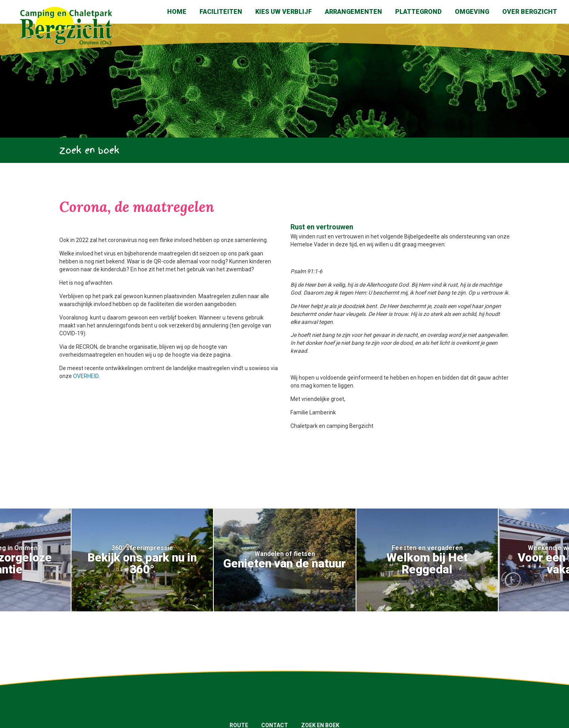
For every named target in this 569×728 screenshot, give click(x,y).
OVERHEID (86, 376)
